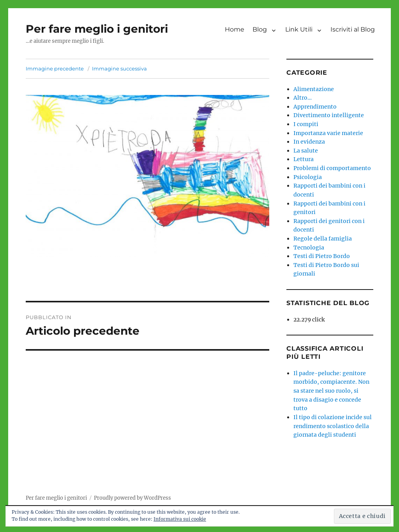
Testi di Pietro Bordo (322, 256)
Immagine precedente (55, 68)
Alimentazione (314, 89)
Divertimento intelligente (329, 115)
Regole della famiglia (323, 239)
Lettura (304, 159)
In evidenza (309, 142)
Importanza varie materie (328, 133)
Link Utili (299, 29)
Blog (260, 29)
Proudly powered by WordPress (132, 498)
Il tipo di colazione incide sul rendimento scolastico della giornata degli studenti (333, 426)
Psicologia (308, 177)
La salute (306, 151)
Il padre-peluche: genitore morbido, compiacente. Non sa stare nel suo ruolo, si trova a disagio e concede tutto (331, 391)
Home (235, 29)
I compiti (306, 124)
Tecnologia (309, 248)
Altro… (303, 98)
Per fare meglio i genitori (97, 29)
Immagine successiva (119, 68)
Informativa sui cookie (180, 519)
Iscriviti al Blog (353, 29)
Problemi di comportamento (332, 168)
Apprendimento (315, 107)
